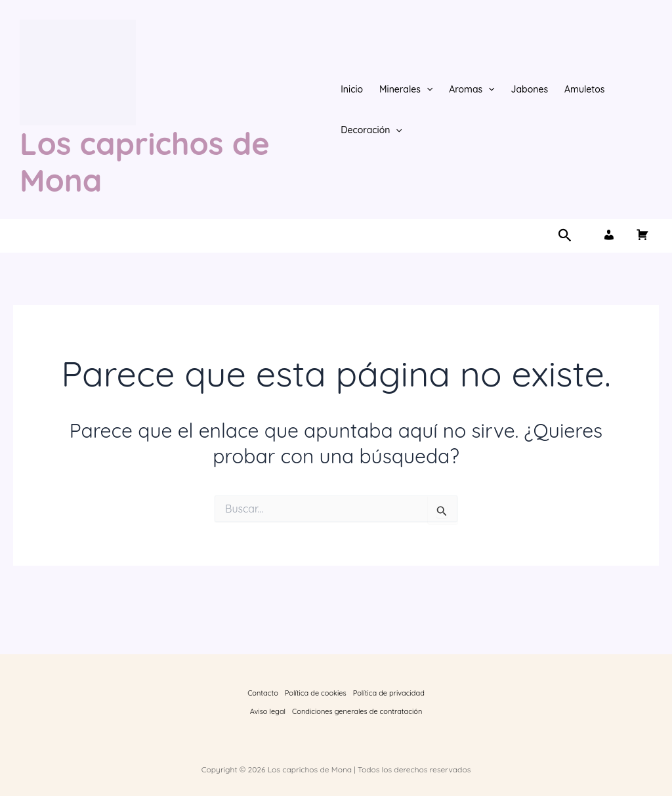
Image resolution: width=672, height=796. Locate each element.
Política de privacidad (389, 693)
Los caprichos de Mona (145, 162)
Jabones (530, 89)
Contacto (263, 693)
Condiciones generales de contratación (357, 711)
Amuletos (584, 89)
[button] (427, 89)
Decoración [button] (371, 130)
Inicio (352, 89)
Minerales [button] (406, 89)
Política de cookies (316, 693)
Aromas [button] (472, 89)
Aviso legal (268, 711)
